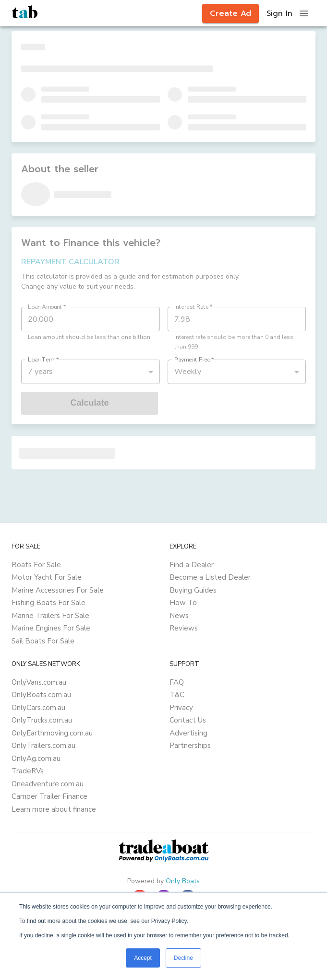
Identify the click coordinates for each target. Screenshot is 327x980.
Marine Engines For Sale (51, 628)
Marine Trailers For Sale (50, 616)
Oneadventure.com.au (48, 784)
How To (183, 603)
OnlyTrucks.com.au (42, 720)
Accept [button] (143, 958)
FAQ (177, 682)
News (179, 616)
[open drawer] (304, 13)
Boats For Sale (36, 565)
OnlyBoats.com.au (41, 695)
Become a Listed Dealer (210, 577)
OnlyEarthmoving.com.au (52, 733)
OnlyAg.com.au (36, 758)
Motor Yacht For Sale (47, 577)
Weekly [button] (188, 372)
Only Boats (183, 881)
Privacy (181, 708)
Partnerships (190, 746)
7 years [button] (40, 372)
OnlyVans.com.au (39, 682)
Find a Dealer (192, 565)
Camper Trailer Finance (49, 796)
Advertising (188, 733)
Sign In (279, 13)
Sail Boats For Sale (43, 641)
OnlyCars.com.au (38, 708)
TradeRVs (28, 771)
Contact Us (188, 720)
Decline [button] (183, 958)
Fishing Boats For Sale (48, 603)
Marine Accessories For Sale (58, 590)
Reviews (184, 628)
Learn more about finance (54, 809)
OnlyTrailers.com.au (43, 746)
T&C (177, 695)
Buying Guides (193, 590)
